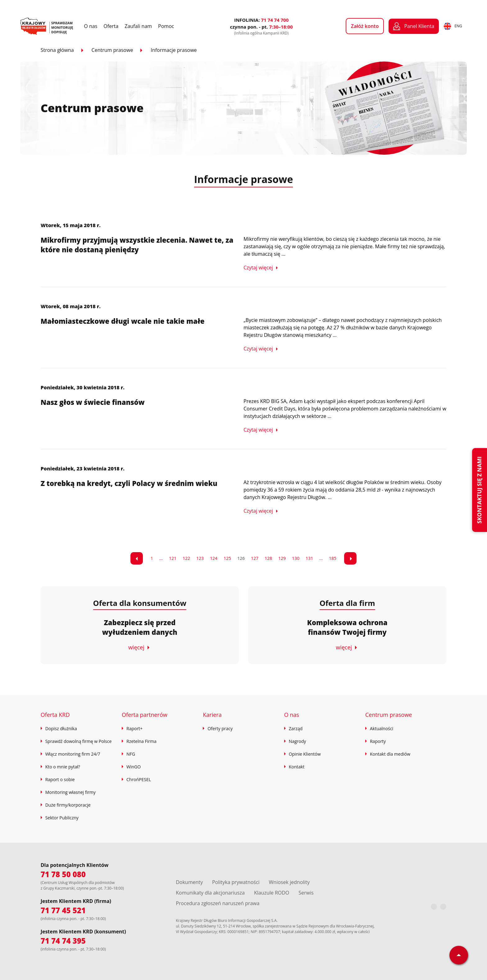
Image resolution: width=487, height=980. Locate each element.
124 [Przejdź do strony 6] (214, 558)
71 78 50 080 (63, 874)
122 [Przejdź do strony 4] (186, 558)
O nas (91, 26)
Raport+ (134, 728)
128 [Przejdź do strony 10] (268, 558)
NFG (131, 754)
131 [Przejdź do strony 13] (309, 558)
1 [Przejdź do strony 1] (152, 558)
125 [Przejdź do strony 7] (227, 558)
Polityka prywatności (236, 882)
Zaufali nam (138, 26)
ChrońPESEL (139, 779)
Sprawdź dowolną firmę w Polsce (79, 741)
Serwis (306, 893)
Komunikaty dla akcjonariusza (210, 893)
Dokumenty (189, 882)
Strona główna (57, 50)
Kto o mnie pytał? (63, 767)
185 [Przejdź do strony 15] (333, 558)
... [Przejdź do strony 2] (161, 558)
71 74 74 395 (63, 941)
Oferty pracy (220, 728)
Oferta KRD (55, 715)
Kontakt (297, 767)
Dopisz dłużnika (61, 728)
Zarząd (296, 728)
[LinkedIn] (443, 907)
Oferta (111, 26)
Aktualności (382, 728)
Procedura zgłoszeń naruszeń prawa (218, 903)
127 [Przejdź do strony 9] (255, 558)
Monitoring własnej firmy (71, 792)
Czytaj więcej (258, 268)
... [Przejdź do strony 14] (321, 558)
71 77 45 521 (63, 910)
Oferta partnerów (145, 715)
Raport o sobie (60, 779)
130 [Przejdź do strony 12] (296, 558)
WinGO (134, 767)
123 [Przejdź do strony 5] (200, 558)
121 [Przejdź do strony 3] (173, 558)
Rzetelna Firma (141, 741)
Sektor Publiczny (62, 818)
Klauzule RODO (272, 893)
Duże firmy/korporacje (68, 805)
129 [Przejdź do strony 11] (282, 558)
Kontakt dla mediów (390, 754)
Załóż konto (365, 26)
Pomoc (166, 26)
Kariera (212, 715)
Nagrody (298, 741)
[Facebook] (434, 907)
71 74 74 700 (275, 20)
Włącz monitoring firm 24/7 (73, 754)
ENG (453, 26)
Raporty (378, 741)
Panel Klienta (414, 26)
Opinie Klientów (305, 754)
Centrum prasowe (112, 50)
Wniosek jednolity (289, 882)
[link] (137, 558)
